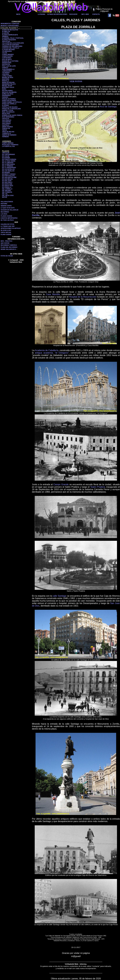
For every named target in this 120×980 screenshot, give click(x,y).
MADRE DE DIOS (8, 78)
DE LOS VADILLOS (8, 171)
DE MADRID (6, 173)
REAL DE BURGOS (8, 112)
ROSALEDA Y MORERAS (10, 145)
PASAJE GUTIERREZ (9, 99)
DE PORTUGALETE (8, 176)
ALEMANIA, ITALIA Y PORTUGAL (13, 38)
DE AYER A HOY (6, 230)
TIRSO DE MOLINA (8, 132)
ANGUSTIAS (6, 41)
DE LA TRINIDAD (8, 166)
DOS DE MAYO (7, 59)
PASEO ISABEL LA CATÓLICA (12, 102)
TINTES (5, 130)
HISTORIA (4, 204)
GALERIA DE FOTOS (7, 224)
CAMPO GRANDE (8, 143)
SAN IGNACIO (7, 120)
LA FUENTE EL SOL (9, 146)
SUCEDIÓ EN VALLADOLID (10, 210)
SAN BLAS (6, 119)
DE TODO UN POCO (7, 220)
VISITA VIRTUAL (6, 232)
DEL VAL (5, 194)
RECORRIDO (5, 212)
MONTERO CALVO (8, 87)
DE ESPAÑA (6, 158)
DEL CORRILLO (7, 189)
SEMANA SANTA (6, 206)
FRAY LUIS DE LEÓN (9, 66)
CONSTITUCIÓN (7, 56)
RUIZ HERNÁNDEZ (8, 117)
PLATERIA (5, 105)
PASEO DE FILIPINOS (9, 101)
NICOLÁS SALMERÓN (9, 92)
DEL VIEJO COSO (8, 196)
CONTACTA (96, 14)
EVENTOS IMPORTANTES (9, 218)
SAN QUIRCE (6, 124)
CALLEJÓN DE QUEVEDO (10, 45)
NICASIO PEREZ (7, 91)
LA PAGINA (42, 14)
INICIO (18, 14)
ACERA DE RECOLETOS (10, 30)
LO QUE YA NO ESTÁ (8, 208)
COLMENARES (7, 51)
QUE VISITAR (5, 243)
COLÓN (5, 53)
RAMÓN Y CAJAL (8, 110)
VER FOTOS (76, 81)
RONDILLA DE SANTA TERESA (12, 115)
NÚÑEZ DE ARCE (8, 94)
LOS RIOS (4, 214)
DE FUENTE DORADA (9, 159)
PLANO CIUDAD (6, 235)
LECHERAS (6, 73)
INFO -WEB (85, 14)
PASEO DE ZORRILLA (9, 104)
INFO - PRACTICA (6, 241)
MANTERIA (6, 79)
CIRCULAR (6, 153)
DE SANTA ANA (7, 184)
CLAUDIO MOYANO (8, 50)
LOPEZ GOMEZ (7, 76)
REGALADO (6, 114)
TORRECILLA (6, 133)
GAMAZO (5, 68)
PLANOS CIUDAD (6, 216)
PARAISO (5, 97)
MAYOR (5, 197)
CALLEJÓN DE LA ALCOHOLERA (13, 43)
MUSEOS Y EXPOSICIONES (10, 26)
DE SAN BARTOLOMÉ (9, 177)
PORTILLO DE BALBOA (10, 107)
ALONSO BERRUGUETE (10, 35)
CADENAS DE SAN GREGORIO (12, 46)
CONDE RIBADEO (8, 55)
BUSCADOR (73, 14)
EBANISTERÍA (7, 63)
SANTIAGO (6, 125)
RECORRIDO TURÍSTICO (9, 245)
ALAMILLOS (6, 32)
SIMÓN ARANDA (7, 127)
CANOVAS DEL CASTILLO (11, 48)
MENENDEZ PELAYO (9, 84)
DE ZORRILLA (7, 187)
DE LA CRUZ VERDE (9, 161)
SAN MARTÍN (6, 122)
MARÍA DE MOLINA (8, 82)
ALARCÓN (5, 33)
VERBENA (5, 137)
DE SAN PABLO (7, 182)
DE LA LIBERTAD (8, 163)
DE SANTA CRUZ (8, 186)
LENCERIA (6, 74)
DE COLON (6, 156)
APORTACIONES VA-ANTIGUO (11, 228)
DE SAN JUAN (7, 181)
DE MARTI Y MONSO (9, 174)
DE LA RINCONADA (9, 164)
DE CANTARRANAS (9, 154)
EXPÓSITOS (6, 64)
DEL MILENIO (6, 191)
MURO (4, 89)
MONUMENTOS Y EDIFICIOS (10, 24)
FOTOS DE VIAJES (7, 256)
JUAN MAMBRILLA (8, 69)
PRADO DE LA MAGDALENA (11, 109)
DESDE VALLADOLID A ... (9, 249)
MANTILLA (6, 81)
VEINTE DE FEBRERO (9, 135)
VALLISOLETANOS (7, 202)
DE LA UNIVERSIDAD (9, 168)
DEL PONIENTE (7, 192)
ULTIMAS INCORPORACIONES (57, 14)
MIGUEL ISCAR (7, 86)
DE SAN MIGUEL (7, 179)
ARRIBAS (5, 36)
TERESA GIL (6, 128)
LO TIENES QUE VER (8, 226)
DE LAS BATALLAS (8, 169)
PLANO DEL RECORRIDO (9, 247)
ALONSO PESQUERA (9, 40)
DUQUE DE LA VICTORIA (10, 61)
